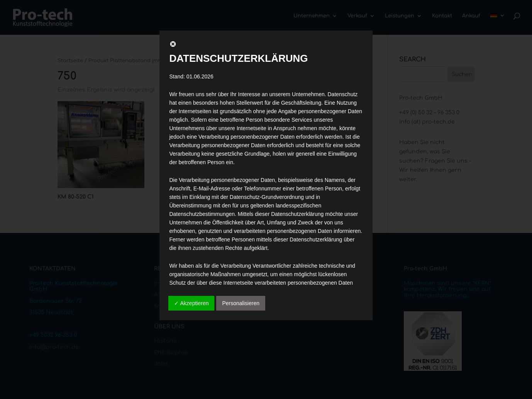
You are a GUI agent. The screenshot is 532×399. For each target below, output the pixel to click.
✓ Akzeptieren (191, 303)
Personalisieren (241, 303)
